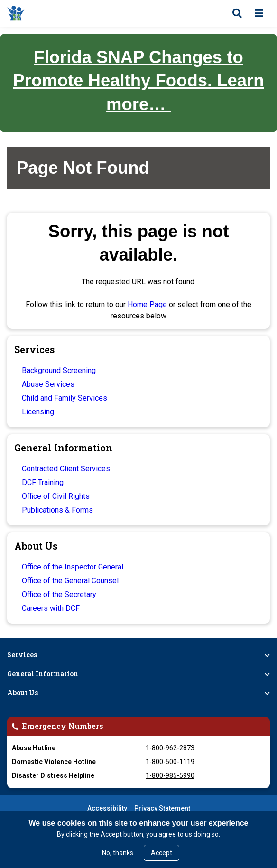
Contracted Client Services (66, 469)
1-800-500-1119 (170, 762)
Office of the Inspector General (73, 567)
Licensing (38, 412)
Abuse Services (48, 384)
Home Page (147, 304)
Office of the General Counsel (70, 581)
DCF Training (43, 482)
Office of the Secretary (59, 594)
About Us (23, 693)
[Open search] (237, 13)
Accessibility (107, 808)
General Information (43, 674)
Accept (162, 853)
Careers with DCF (51, 608)
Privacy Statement (162, 808)
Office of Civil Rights (56, 496)
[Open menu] (259, 13)
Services (22, 655)
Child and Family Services (65, 398)
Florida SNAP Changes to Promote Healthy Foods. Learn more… (138, 81)
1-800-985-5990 (170, 775)
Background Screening (59, 370)
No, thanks (118, 853)
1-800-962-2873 (170, 748)
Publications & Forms (57, 510)
